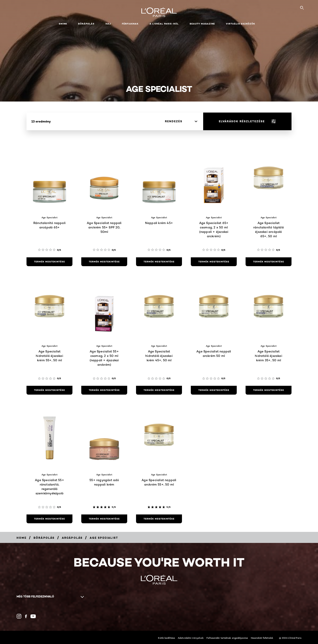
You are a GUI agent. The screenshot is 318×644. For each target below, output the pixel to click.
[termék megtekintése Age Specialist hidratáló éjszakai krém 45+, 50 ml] (159, 390)
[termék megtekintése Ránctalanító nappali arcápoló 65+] (49, 262)
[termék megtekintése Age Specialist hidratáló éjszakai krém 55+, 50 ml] (49, 390)
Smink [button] (63, 24)
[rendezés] (181, 121)
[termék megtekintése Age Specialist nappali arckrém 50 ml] (214, 390)
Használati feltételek (262, 638)
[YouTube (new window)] (33, 616)
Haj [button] (108, 24)
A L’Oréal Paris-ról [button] (164, 24)
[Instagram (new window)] (19, 616)
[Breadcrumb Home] (22, 538)
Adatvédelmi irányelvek (191, 638)
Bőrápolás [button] (86, 24)
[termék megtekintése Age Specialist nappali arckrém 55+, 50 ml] (159, 519)
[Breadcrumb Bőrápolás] (44, 538)
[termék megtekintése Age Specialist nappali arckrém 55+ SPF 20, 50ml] (104, 262)
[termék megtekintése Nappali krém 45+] (159, 262)
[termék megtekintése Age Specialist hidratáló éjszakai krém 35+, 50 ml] (269, 390)
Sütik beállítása (166, 638)
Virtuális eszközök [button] (240, 24)
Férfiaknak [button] (130, 24)
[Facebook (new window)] (26, 616)
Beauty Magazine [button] (202, 24)
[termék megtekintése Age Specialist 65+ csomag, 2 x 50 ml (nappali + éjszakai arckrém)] (214, 262)
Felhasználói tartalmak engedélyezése (227, 638)
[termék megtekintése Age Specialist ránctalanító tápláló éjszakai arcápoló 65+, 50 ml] (269, 262)
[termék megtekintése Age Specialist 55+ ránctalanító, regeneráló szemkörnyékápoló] (49, 519)
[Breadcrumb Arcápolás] (72, 538)
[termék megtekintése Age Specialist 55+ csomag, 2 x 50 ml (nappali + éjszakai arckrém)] (104, 390)
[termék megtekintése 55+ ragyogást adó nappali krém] (104, 519)
